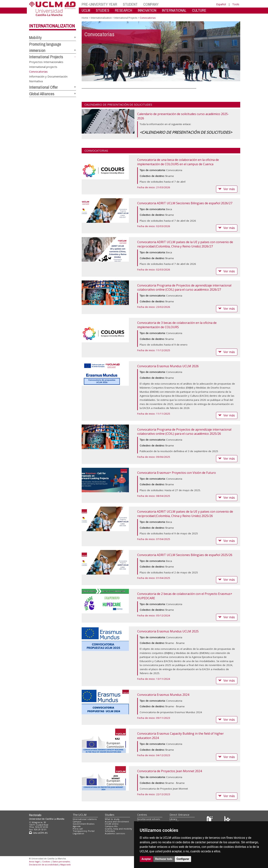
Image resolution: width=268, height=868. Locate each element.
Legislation (79, 833)
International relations (85, 819)
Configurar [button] (183, 859)
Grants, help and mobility (119, 829)
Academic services (115, 833)
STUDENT (130, 4)
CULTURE (199, 10)
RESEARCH (124, 10)
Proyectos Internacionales (46, 62)
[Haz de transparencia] (210, 820)
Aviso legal (34, 861)
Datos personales (61, 861)
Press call (78, 829)
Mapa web (65, 865)
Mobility (35, 38)
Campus (77, 822)
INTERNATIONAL (174, 10)
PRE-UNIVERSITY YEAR (99, 4)
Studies (110, 815)
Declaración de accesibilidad (44, 865)
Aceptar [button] (146, 859)
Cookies (46, 861)
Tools (236, 4)
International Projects (46, 57)
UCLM (86, 10)
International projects (43, 67)
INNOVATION (147, 10)
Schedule (110, 831)
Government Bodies (84, 824)
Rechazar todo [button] (164, 859)
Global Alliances (42, 94)
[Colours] (227, 820)
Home (85, 18)
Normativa (36, 81)
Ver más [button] (227, 189)
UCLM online (112, 824)
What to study (112, 819)
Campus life (111, 826)
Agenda (77, 826)
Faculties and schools (149, 819)
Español (221, 4)
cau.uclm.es (38, 833)
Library (173, 819)
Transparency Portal (84, 831)
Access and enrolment (117, 822)
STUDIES (103, 10)
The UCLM (80, 815)
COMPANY (151, 4)
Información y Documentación (48, 76)
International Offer (43, 87)
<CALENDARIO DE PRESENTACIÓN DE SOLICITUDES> (186, 132)
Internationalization (52, 26)
